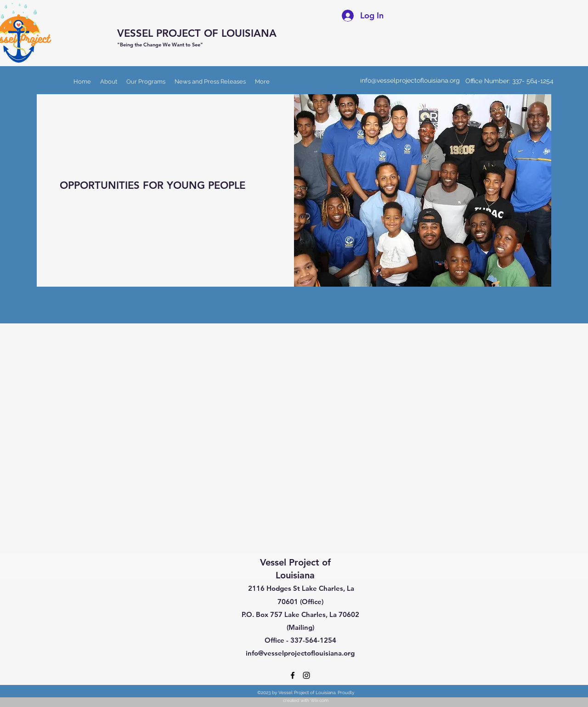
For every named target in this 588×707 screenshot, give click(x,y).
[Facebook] (293, 675)
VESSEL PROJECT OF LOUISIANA (197, 33)
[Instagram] (306, 675)
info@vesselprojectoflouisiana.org (410, 80)
